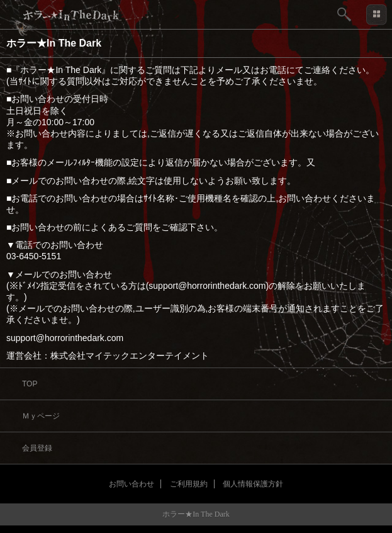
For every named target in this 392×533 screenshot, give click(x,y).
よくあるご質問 (121, 227)
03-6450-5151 (34, 256)
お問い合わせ (132, 484)
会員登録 (37, 448)
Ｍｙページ (41, 416)
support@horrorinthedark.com (65, 338)
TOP (30, 384)
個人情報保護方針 (253, 484)
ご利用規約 (189, 484)
